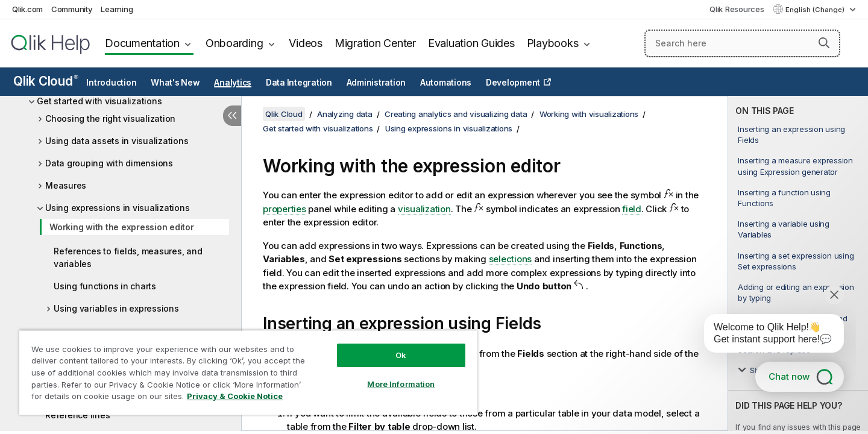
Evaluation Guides (471, 43)
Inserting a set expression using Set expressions (796, 261)
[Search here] (742, 43)
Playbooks (553, 43)
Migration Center (375, 43)
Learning (117, 9)
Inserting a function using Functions (784, 198)
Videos (306, 43)
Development (513, 83)
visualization (424, 209)
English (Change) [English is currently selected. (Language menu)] (816, 10)
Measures (66, 185)
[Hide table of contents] (232, 116)
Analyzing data (345, 114)
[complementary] (798, 263)
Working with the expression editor (122, 227)
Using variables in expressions (116, 308)
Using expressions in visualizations (117, 208)
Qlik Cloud (46, 81)
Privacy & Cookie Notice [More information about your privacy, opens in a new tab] (235, 396)
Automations (446, 83)
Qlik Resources (737, 9)
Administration (376, 83)
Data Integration (299, 83)
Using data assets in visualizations (117, 141)
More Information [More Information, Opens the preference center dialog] (401, 384)
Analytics (233, 83)
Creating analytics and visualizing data (456, 114)
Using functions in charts (105, 286)
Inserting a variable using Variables (784, 229)
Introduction (111, 83)
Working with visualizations (589, 114)
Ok (401, 355)
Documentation (142, 43)
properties (285, 209)
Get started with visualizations (99, 101)
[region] (248, 372)
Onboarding (234, 43)
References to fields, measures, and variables (128, 257)
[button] (824, 43)
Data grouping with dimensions (109, 163)
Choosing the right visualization (110, 118)
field (632, 209)
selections (511, 259)
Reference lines (77, 415)
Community (72, 9)
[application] (766, 336)
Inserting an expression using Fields (791, 134)
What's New (175, 83)
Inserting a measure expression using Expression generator (795, 166)
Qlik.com (27, 9)
